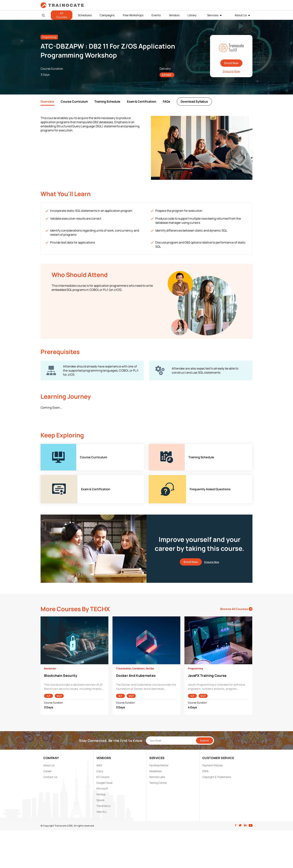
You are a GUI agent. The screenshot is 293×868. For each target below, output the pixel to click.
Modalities (155, 771)
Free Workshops (133, 15)
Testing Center (158, 783)
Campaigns (107, 15)
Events (156, 15)
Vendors (174, 15)
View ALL (102, 812)
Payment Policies (212, 765)
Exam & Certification (142, 101)
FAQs (166, 101)
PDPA (205, 771)
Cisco (100, 771)
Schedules (85, 15)
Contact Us (50, 777)
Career (47, 771)
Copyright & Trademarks (217, 777)
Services (213, 15)
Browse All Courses (236, 609)
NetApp (101, 794)
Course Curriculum (74, 101)
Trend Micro (103, 806)
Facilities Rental (159, 765)
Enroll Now (231, 63)
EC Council (103, 777)
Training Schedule (107, 101)
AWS (99, 765)
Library (192, 15)
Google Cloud (104, 783)
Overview (47, 101)
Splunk (100, 800)
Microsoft (102, 788)
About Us (241, 15)
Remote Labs (157, 777)
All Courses (62, 15)
